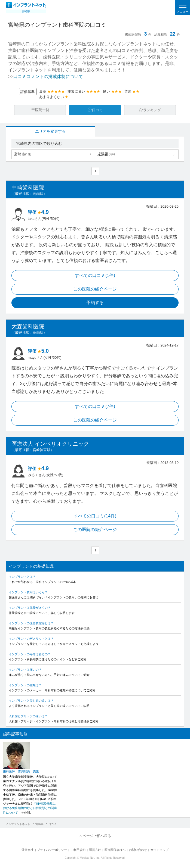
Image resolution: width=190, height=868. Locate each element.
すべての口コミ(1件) (95, 275)
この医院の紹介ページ (95, 289)
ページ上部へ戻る (97, 836)
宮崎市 (23, 154)
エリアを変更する (50, 131)
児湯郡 (106, 154)
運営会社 (27, 850)
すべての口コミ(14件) (95, 516)
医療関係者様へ (115, 850)
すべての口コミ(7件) (95, 406)
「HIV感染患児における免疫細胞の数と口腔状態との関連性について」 (30, 808)
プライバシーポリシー (52, 850)
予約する (95, 303)
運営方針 (95, 850)
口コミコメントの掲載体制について (48, 77)
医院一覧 (42, 110)
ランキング (152, 110)
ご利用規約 (78, 850)
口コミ (97, 110)
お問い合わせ (138, 850)
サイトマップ (160, 850)
